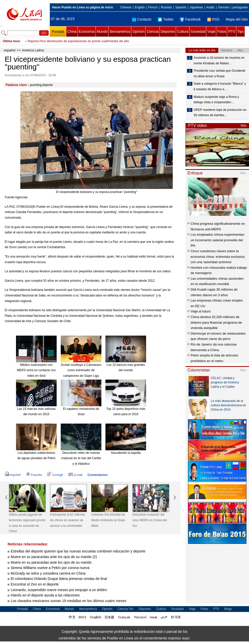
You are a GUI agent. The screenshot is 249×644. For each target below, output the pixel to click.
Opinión (138, 32)
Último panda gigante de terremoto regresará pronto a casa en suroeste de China (27, 523)
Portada (58, 32)
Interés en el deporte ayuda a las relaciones (45, 595)
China (72, 32)
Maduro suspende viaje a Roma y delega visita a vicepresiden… (216, 100)
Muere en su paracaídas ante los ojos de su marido (51, 562)
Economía (87, 32)
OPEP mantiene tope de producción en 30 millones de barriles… (220, 113)
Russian (166, 7)
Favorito (34, 475)
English (140, 7)
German (223, 7)
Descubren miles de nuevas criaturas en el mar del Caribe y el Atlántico (81, 458)
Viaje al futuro (201, 311)
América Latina (33, 50)
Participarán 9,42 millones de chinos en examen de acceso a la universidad (68, 520)
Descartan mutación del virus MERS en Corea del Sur (150, 520)
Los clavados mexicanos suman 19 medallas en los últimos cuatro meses (68, 601)
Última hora (11, 41)
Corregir (55, 475)
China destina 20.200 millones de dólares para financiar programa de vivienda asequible (216, 322)
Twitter (166, 19)
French (153, 7)
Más (244, 126)
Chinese (126, 7)
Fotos (222, 32)
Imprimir (13, 475)
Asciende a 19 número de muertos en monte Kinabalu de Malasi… (219, 61)
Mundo (102, 32)
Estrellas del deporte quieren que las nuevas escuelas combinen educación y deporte (78, 551)
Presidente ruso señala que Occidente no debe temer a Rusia (219, 73)
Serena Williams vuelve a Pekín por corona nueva (50, 568)
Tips (241, 32)
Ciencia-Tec (126, 609)
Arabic (210, 7)
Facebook (190, 19)
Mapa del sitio (237, 19)
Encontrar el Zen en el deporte (35, 584)
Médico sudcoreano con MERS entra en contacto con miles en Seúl (36, 370)
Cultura (183, 32)
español (10, 50)
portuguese (240, 7)
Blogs (228, 609)
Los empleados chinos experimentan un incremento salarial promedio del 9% (217, 240)
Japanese (196, 7)
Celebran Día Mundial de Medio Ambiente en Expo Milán (108, 520)
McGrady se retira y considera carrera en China (48, 573)
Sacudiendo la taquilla (126, 453)
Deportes (168, 32)
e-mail (75, 475)
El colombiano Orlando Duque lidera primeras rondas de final (59, 579)
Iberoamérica (120, 32)
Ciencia (153, 32)
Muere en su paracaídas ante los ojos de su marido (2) (54, 557)
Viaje (211, 32)
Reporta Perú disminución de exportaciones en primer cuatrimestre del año (78, 45)
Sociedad (198, 32)
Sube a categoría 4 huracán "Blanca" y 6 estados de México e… (220, 86)
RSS (213, 19)
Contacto (142, 19)
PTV (232, 32)
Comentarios (97, 475)
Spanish (181, 7)
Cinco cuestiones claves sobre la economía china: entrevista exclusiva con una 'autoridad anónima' (217, 257)
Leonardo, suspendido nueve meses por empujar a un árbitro (59, 590)
